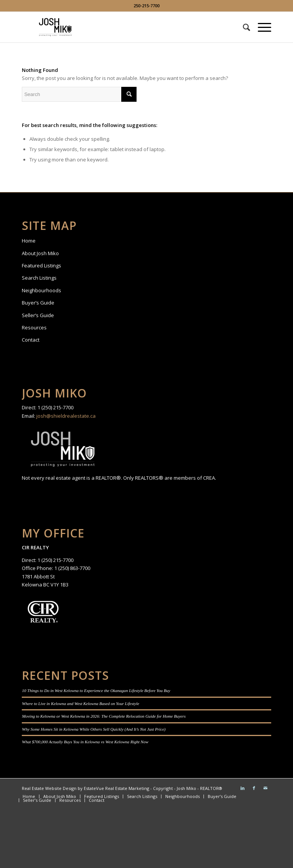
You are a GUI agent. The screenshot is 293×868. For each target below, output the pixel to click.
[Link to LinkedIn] (243, 788)
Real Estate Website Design (49, 788)
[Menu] (261, 27)
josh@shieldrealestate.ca (66, 416)
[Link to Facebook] (254, 788)
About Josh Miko (40, 253)
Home (29, 241)
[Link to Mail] (265, 788)
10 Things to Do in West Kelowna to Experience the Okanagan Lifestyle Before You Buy (96, 690)
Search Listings (39, 278)
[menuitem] (243, 27)
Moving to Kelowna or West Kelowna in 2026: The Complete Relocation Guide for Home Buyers (104, 716)
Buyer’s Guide (38, 303)
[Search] (243, 27)
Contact (31, 340)
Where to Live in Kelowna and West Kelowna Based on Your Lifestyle (81, 704)
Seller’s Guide (38, 315)
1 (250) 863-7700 (72, 568)
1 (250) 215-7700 (55, 407)
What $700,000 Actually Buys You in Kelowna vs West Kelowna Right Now (85, 742)
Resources (34, 327)
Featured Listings (42, 265)
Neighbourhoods (42, 290)
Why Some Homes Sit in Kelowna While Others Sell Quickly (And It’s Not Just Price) (94, 729)
